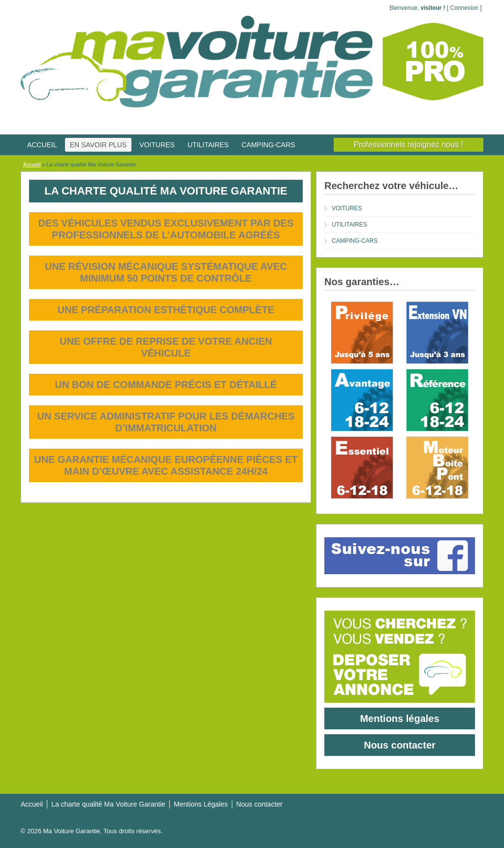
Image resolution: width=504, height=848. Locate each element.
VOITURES (157, 145)
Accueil (32, 164)
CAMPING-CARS (268, 145)
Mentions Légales (201, 804)
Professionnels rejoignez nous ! (409, 145)
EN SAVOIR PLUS (98, 145)
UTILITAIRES (208, 145)
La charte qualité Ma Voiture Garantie (108, 804)
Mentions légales (399, 718)
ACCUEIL (42, 145)
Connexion (464, 8)
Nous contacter (400, 745)
